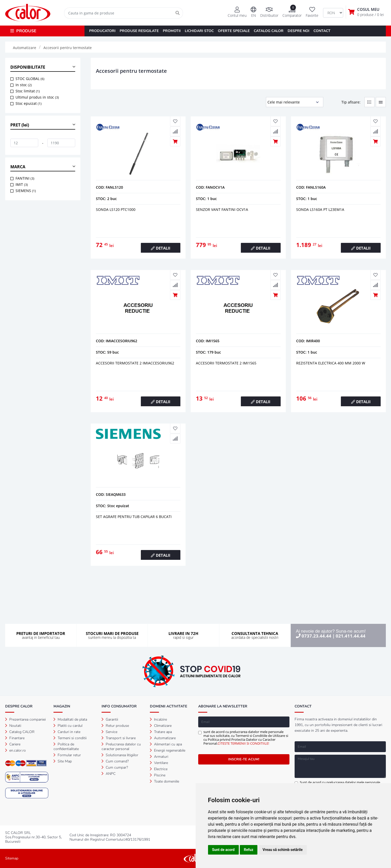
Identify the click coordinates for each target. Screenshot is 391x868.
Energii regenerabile (168, 750)
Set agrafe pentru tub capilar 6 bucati (134, 517)
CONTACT (322, 31)
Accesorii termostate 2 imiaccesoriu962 (135, 363)
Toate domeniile (164, 781)
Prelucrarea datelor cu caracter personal (121, 747)
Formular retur (67, 755)
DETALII (161, 248)
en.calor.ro (16, 750)
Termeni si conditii (70, 738)
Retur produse (115, 726)
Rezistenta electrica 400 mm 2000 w (331, 363)
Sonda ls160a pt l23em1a (320, 209)
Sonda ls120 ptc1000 (116, 209)
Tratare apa (161, 732)
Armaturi (159, 757)
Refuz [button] (249, 850)
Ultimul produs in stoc (37, 97)
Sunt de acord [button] (223, 850)
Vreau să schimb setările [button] (283, 850)
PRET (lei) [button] (20, 125)
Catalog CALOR (20, 732)
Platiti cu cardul (68, 726)
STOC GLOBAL (30, 79)
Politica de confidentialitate (66, 747)
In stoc (24, 85)
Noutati (13, 726)
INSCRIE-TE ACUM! (244, 759)
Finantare (15, 738)
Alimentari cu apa (166, 744)
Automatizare (163, 738)
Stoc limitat (28, 91)
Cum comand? (115, 761)
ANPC (109, 774)
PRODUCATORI (102, 31)
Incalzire (158, 719)
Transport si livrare (119, 738)
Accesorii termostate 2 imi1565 (226, 363)
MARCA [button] (18, 167)
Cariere (13, 744)
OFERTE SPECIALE (234, 31)
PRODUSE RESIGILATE (139, 31)
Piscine (158, 775)
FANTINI (25, 178)
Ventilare (159, 763)
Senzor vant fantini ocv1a (222, 209)
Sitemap (12, 858)
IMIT (22, 184)
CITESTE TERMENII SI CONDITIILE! (243, 743)
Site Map (63, 761)
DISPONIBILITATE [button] (28, 67)
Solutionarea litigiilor (120, 755)
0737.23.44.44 (316, 636)
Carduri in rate (67, 732)
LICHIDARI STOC (199, 31)
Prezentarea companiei (25, 719)
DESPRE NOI (298, 31)
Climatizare (161, 726)
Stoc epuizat (29, 103)
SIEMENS (26, 191)
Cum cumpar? (115, 767)
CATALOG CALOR (269, 31)
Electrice (159, 769)
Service (109, 732)
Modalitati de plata (70, 719)
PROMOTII (172, 31)
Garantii (110, 719)
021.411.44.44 (351, 636)
